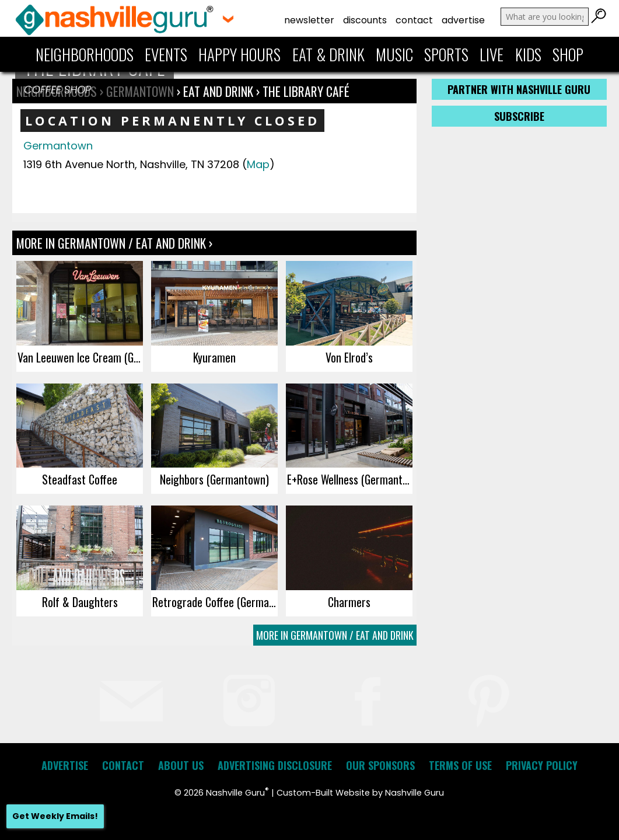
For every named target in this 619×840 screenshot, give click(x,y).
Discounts (365, 20)
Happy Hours (239, 54)
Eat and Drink (218, 91)
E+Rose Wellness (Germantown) (350, 479)
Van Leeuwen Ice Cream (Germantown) (80, 357)
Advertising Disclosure (275, 765)
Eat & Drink (328, 54)
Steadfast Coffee (80, 479)
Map (258, 164)
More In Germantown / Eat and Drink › (114, 243)
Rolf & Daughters (80, 602)
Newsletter (309, 20)
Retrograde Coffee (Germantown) (215, 602)
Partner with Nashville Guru (519, 89)
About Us (181, 765)
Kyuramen (214, 357)
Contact (414, 20)
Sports (446, 54)
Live (492, 54)
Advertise (463, 20)
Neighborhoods (85, 54)
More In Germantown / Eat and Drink (335, 635)
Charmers (349, 602)
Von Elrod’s (349, 357)
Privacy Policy (542, 765)
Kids (528, 54)
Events (166, 54)
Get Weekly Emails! (55, 816)
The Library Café (306, 91)
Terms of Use (460, 765)
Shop (568, 54)
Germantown (58, 146)
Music (394, 54)
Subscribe (519, 116)
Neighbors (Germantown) (214, 479)
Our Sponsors (380, 765)
